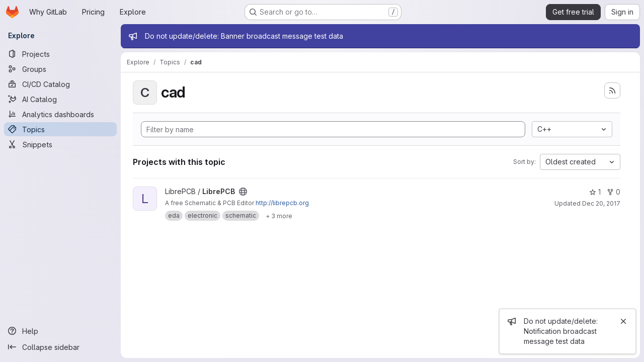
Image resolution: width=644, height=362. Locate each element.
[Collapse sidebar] (60, 347)
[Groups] (60, 69)
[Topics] (60, 129)
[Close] (623, 321)
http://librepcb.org (282, 203)
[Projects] (60, 54)
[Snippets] (60, 144)
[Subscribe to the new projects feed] (612, 90)
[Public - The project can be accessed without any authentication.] (243, 192)
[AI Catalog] (60, 99)
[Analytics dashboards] (60, 114)
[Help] (60, 331)
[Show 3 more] (279, 216)
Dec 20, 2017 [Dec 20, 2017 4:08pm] (601, 203)
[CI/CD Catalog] (60, 84)
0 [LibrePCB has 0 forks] (614, 192)
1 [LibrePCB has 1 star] (595, 192)
